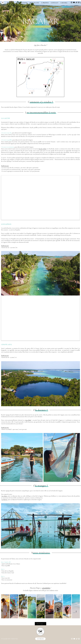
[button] (22, 3)
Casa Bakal (28, 420)
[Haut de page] (40, 624)
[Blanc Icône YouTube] (74, 639)
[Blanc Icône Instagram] (72, 639)
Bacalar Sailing (42, 149)
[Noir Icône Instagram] (72, 2)
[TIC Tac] (76, 2)
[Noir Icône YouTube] (74, 2)
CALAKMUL (46, 588)
